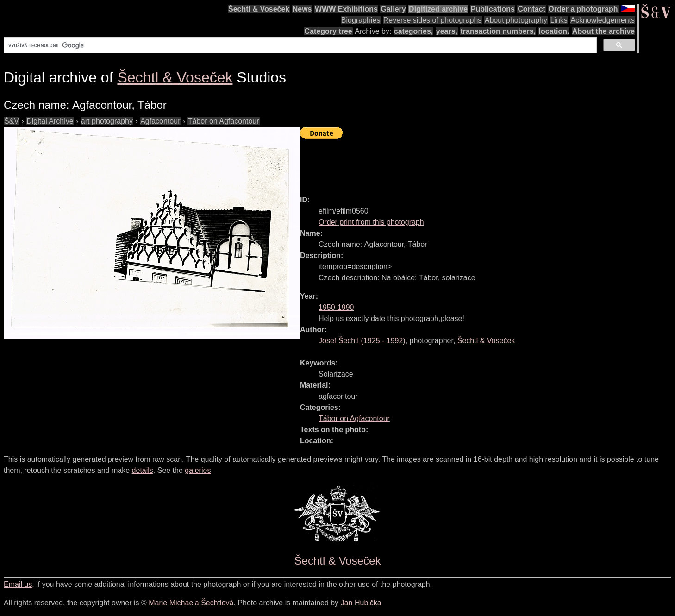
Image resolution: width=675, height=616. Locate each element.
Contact (531, 9)
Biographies (361, 20)
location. (554, 31)
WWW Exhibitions (346, 9)
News (302, 9)
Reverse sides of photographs (433, 20)
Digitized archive (438, 9)
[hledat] (299, 45)
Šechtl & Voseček (259, 9)
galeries (198, 470)
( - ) (362, 341)
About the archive (603, 31)
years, (447, 31)
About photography (516, 20)
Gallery (393, 9)
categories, (413, 31)
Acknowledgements (603, 20)
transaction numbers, (498, 31)
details (143, 470)
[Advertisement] (469, 163)
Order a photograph (583, 9)
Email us (18, 584)
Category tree (328, 31)
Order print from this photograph (371, 222)
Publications (493, 9)
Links (559, 20)
